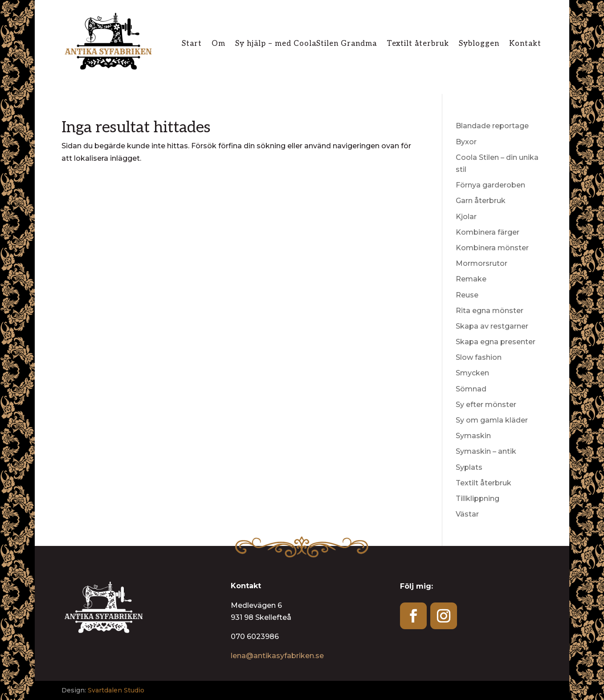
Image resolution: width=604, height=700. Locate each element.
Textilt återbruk (418, 44)
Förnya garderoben (490, 185)
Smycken (472, 373)
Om (218, 44)
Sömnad (471, 389)
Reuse (467, 295)
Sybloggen (479, 44)
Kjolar (466, 217)
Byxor (466, 142)
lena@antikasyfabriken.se (277, 656)
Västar (467, 514)
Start (192, 44)
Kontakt (525, 44)
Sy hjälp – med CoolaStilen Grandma (306, 44)
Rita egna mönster (490, 311)
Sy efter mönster (486, 405)
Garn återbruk (481, 201)
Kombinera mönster (492, 248)
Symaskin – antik (486, 451)
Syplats (469, 467)
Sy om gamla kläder (492, 420)
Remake (471, 279)
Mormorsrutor (482, 263)
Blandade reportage (492, 126)
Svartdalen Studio (116, 690)
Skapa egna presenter (496, 342)
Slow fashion (479, 357)
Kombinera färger (488, 232)
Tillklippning (477, 499)
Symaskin (473, 436)
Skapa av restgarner (492, 326)
